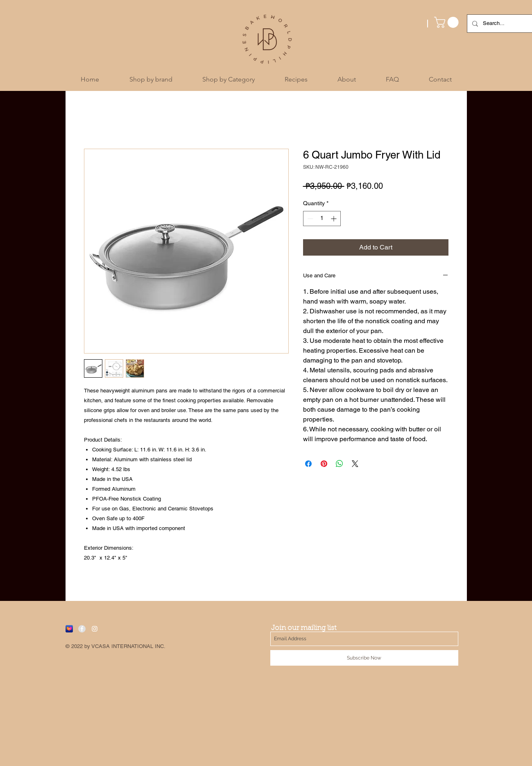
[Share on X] (355, 464)
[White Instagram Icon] (95, 629)
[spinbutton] (322, 219)
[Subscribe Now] (364, 658)
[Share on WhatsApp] (340, 464)
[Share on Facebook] (308, 464)
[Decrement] (309, 219)
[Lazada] (69, 629)
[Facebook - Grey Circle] (82, 629)
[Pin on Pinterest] (324, 464)
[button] (448, 22)
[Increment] (334, 219)
